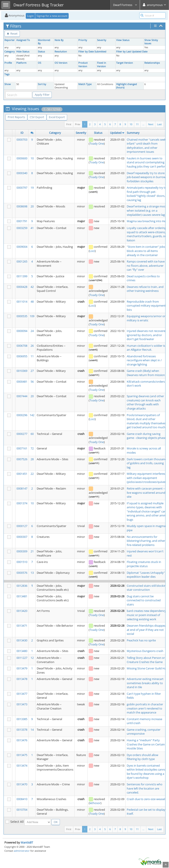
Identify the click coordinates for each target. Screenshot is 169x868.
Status (41, 52)
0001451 (22, 474)
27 (32, 371)
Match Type (85, 84)
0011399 (22, 276)
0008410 (22, 799)
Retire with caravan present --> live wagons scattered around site (147, 493)
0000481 (22, 382)
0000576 (22, 573)
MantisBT (27, 842)
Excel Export (57, 117)
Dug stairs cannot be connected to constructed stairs (144, 600)
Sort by (42, 84)
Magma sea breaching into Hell (147, 221)
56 (32, 382)
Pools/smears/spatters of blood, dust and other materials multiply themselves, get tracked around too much (147, 421)
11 (137, 124)
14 (32, 730)
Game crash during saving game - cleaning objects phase (146, 436)
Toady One (97, 143)
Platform (21, 63)
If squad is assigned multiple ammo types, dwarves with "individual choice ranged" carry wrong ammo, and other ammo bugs (147, 511)
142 (32, 415)
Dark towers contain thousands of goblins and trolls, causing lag (147, 463)
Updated (116, 133)
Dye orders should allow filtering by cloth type (142, 757)
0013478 (22, 679)
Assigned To (23, 40)
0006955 (22, 356)
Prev (78, 124)
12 (32, 658)
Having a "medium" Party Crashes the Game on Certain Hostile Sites (146, 744)
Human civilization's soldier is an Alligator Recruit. (146, 348)
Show (8, 84)
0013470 (22, 784)
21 (32, 551)
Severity (102, 40)
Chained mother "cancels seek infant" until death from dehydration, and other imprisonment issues (146, 146)
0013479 (22, 668)
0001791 (22, 221)
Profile (8, 63)
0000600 (22, 158)
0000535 (22, 316)
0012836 (22, 586)
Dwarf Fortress (125, 5)
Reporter (10, 40)
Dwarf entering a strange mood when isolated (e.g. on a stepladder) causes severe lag (147, 210)
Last (159, 124)
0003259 (22, 228)
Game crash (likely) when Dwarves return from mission (146, 373)
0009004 (22, 247)
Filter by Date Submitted (92, 52)
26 (32, 346)
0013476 (22, 740)
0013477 (22, 694)
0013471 (22, 626)
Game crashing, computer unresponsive (144, 732)
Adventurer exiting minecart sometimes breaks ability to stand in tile (145, 683)
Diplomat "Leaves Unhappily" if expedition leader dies (147, 575)
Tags (7, 74)
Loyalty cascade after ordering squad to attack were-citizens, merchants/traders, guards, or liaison (146, 234)
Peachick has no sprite (141, 640)
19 (32, 188)
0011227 (22, 658)
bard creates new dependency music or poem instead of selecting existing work (146, 615)
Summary (133, 133)
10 (131, 124)
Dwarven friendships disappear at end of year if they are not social (147, 630)
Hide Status (23, 52)
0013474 (22, 766)
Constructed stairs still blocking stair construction (147, 588)
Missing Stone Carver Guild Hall (147, 668)
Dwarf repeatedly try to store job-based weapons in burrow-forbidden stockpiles (147, 177)
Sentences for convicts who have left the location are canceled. (145, 788)
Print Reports (16, 117)
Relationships (152, 63)
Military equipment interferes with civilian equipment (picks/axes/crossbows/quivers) (147, 478)
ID (22, 133)
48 (32, 302)
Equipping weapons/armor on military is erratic (146, 318)
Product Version (83, 64)
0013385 (22, 719)
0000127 (22, 526)
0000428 (22, 287)
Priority (83, 40)
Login (30, 16)
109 (32, 316)
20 (32, 206)
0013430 (22, 640)
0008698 (22, 206)
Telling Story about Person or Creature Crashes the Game (146, 660)
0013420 (22, 611)
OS (39, 63)
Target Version (125, 63)
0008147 (22, 488)
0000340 (22, 173)
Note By (59, 40)
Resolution (61, 52)
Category (10, 52)
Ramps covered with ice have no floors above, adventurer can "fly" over (146, 265)
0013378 (22, 730)
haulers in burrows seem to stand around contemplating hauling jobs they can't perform (147, 162)
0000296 (22, 415)
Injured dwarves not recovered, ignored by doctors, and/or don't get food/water (147, 335)
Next (151, 124)
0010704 (22, 810)
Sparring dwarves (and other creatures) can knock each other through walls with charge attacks (145, 402)
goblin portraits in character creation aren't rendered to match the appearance (145, 708)
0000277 (22, 434)
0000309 (22, 551)
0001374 (22, 503)
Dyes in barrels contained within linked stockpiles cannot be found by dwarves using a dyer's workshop (147, 772)
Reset (12, 34)
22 (32, 474)
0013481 (22, 596)
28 (32, 459)
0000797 (22, 188)
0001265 (22, 261)
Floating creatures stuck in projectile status (144, 564)
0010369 (22, 371)
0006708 (22, 346)
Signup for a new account (52, 16)
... (143, 124)
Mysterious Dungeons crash (145, 651)
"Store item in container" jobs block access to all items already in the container (146, 251)
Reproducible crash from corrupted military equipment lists (146, 306)
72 (32, 448)
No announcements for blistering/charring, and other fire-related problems (146, 541)
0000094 (22, 331)
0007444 (22, 396)
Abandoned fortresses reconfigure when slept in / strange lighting (144, 360)
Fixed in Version (102, 64)
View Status (123, 40)
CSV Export (37, 117)
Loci (92, 251)
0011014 (22, 302)
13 (32, 573)
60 (32, 434)
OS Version (61, 63)
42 (32, 287)
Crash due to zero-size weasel (146, 799)
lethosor (95, 803)
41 (32, 228)
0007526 (22, 459)
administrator (22, 851)
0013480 (22, 651)
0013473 (22, 704)
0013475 (22, 755)
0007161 (22, 448)
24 (32, 331)
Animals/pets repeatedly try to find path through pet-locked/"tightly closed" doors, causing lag (147, 194)
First (69, 124)
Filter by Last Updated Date (132, 52)
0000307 (22, 537)
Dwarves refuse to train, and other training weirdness (145, 289)
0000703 (22, 140)
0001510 (22, 562)
